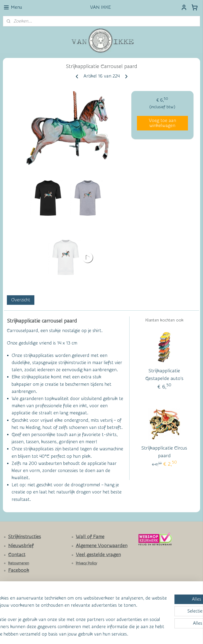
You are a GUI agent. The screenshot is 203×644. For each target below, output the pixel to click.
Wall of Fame (90, 537)
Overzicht (21, 300)
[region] (67, 605)
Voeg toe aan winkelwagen (162, 123)
